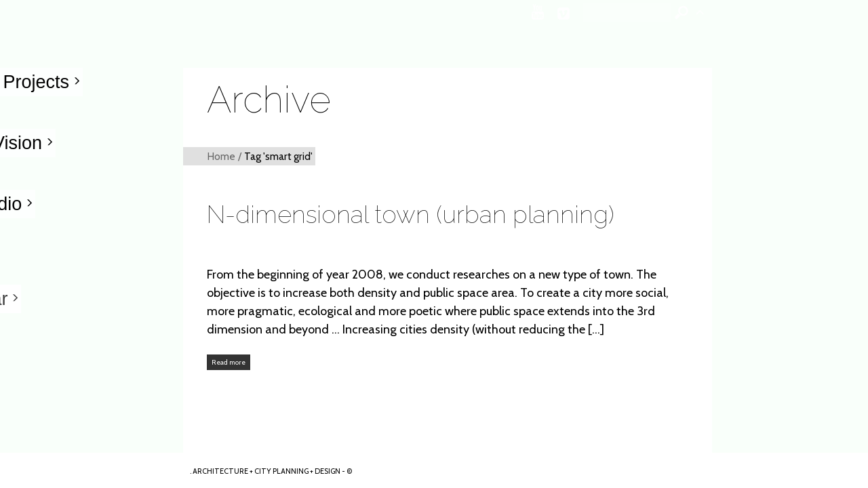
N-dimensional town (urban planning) (411, 214)
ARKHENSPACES (853, 432)
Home (221, 156)
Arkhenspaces (92, 470)
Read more (229, 362)
